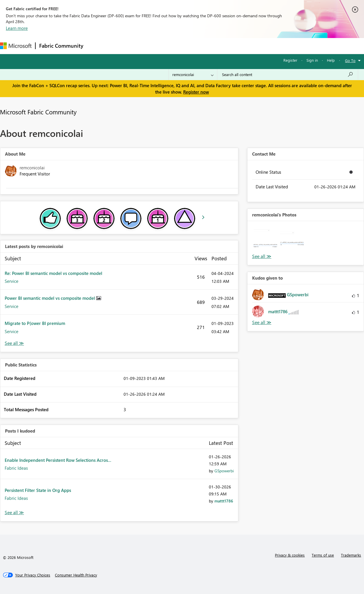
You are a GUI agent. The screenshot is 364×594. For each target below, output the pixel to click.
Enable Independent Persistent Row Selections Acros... (58, 460)
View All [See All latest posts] (14, 343)
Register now (196, 92)
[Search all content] (288, 75)
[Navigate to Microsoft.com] (16, 46)
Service (12, 281)
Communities (172, 46)
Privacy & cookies (290, 555)
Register (290, 60)
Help (331, 60)
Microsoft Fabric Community (38, 112)
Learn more (17, 28)
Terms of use (323, 555)
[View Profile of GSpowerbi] (224, 471)
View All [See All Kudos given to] (262, 322)
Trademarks (351, 555)
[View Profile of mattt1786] (224, 501)
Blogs (198, 46)
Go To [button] (350, 60)
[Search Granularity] (193, 75)
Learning (221, 46)
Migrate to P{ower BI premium (35, 323)
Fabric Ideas (16, 468)
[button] (266, 239)
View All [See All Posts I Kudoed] (14, 513)
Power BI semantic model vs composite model (50, 298)
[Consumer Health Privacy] (76, 575)
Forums (97, 46)
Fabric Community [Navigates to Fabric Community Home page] (61, 46)
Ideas (146, 46)
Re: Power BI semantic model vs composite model (53, 273)
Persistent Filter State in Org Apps (38, 490)
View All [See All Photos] (262, 256)
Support (246, 46)
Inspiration (122, 46)
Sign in (312, 60)
